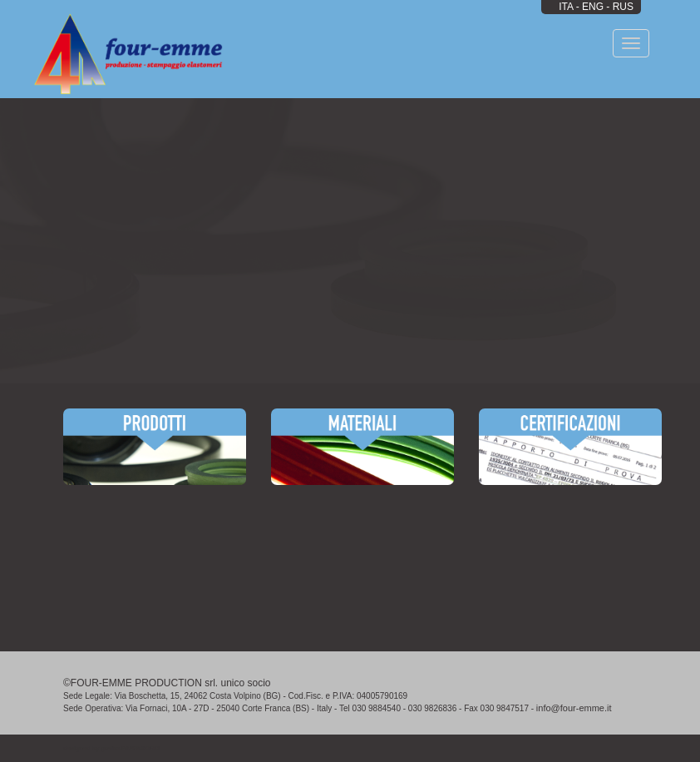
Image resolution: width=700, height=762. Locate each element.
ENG (593, 7)
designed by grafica (111, 748)
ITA (566, 7)
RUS (623, 7)
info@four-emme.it (574, 708)
